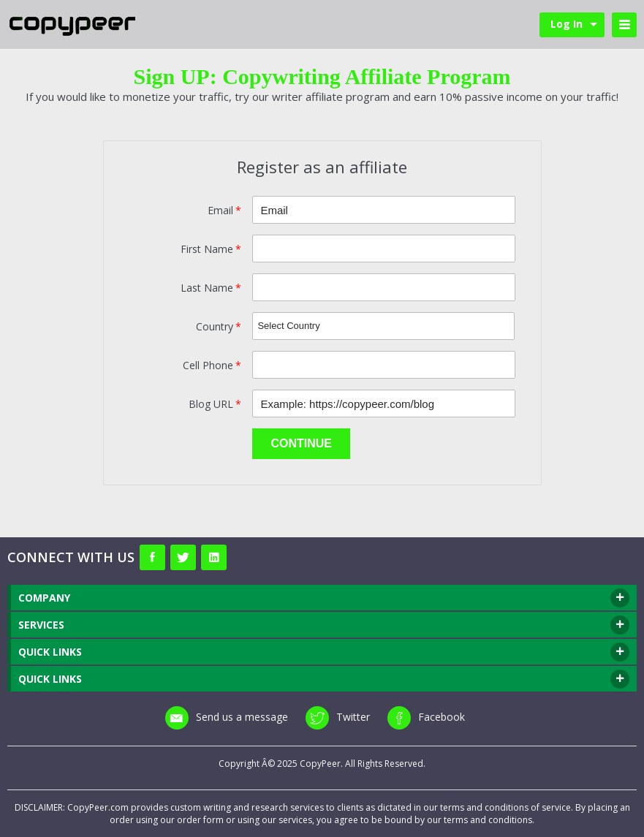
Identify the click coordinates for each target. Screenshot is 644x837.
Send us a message (227, 717)
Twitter (338, 717)
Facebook (426, 717)
